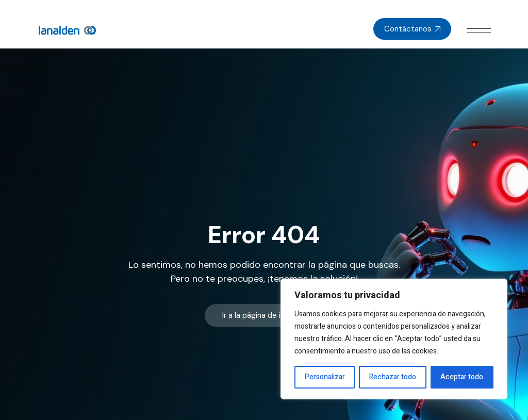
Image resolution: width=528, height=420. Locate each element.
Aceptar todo (462, 377)
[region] (394, 339)
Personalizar (325, 377)
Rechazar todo (393, 377)
